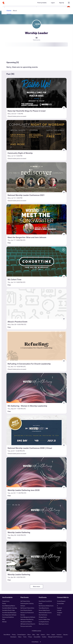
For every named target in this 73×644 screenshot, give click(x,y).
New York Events (43, 615)
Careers (43, 635)
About (29, 635)
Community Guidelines (8, 617)
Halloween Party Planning (27, 619)
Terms (25, 637)
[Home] (3, 3)
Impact (53, 635)
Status (20, 637)
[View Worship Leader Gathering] (37, 514)
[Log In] (53, 3)
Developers (13, 637)
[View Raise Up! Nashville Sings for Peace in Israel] (37, 93)
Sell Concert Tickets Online (27, 608)
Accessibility (37, 637)
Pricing (4, 603)
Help (38, 635)
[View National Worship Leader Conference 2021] (37, 177)
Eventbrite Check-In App (9, 610)
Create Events (6, 601)
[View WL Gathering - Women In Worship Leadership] (37, 388)
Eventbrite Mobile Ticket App (10, 608)
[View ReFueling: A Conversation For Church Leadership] (37, 346)
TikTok (59, 615)
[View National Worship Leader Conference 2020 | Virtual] (37, 430)
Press (48, 635)
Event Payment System (26, 610)
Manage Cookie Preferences (55, 637)
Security (65, 635)
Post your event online (26, 626)
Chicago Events (43, 617)
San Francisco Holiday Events (46, 606)
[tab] (9, 55)
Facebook (60, 608)
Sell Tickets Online (25, 601)
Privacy (30, 637)
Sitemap (4, 622)
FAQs (4, 619)
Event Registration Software (9, 615)
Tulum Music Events (44, 608)
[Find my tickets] (42, 3)
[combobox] (53, 8)
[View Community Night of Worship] (37, 135)
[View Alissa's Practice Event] (37, 304)
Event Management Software (28, 617)
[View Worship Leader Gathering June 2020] (37, 472)
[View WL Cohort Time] (37, 262)
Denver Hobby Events (44, 610)
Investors (59, 635)
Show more (36, 586)
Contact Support (61, 601)
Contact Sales (61, 603)
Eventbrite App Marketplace (9, 613)
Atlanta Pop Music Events (45, 613)
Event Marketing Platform (9, 606)
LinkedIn (59, 610)
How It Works (7, 635)
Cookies (44, 637)
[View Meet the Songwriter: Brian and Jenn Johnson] (37, 219)
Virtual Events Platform (26, 622)
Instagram (60, 613)
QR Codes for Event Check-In (28, 624)
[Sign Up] (62, 3)
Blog (34, 635)
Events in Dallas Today (44, 619)
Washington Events (44, 624)
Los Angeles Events (44, 622)
